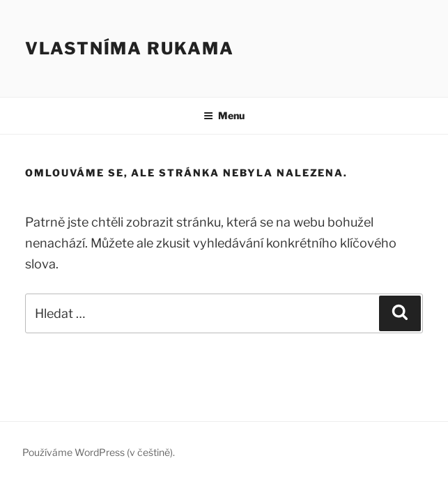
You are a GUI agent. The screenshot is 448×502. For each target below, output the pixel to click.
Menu (224, 115)
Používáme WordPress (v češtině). (99, 452)
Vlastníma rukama (130, 48)
